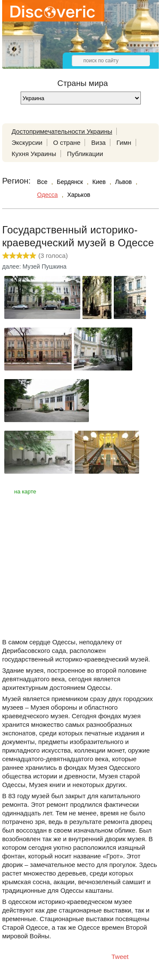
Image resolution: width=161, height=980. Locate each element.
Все (42, 182)
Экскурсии (27, 142)
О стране (67, 142)
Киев (99, 182)
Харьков (79, 195)
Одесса (47, 195)
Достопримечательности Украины (62, 131)
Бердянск (70, 182)
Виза (99, 142)
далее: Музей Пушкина (34, 266)
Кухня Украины (34, 154)
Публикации (85, 154)
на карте (25, 492)
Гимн (124, 142)
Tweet (120, 957)
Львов (123, 182)
